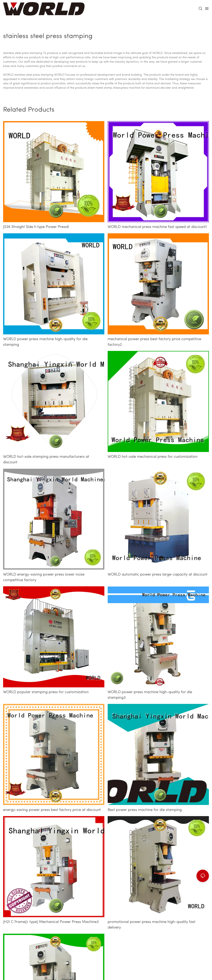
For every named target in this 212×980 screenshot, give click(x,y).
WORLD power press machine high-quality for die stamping (45, 342)
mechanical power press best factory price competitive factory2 (154, 342)
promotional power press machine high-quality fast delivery (152, 925)
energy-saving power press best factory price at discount (52, 810)
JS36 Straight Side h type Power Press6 (36, 227)
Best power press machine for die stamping (145, 810)
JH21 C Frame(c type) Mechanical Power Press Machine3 (51, 922)
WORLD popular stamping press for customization (46, 692)
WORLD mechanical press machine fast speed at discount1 (157, 227)
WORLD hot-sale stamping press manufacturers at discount (46, 460)
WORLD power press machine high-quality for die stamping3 (150, 695)
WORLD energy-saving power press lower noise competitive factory (44, 577)
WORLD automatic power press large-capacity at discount (158, 575)
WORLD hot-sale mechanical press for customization (153, 457)
